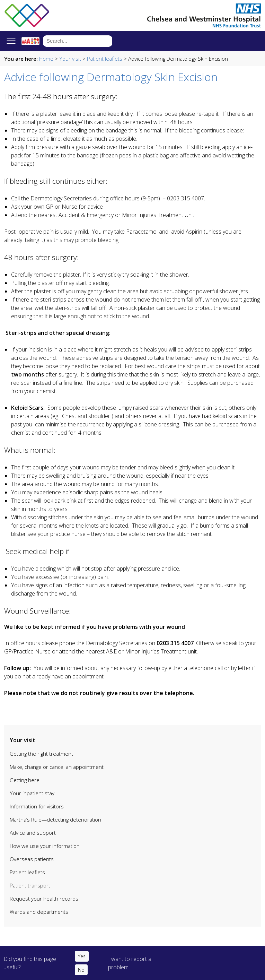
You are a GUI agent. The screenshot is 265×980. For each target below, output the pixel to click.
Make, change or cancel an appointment (57, 767)
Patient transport (30, 885)
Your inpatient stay (32, 793)
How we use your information (45, 846)
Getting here (25, 780)
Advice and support (33, 833)
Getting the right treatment (41, 754)
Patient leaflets (105, 59)
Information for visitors (37, 806)
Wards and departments (39, 912)
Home (46, 59)
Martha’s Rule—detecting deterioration (55, 819)
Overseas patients (32, 859)
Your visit (70, 59)
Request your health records (44, 899)
